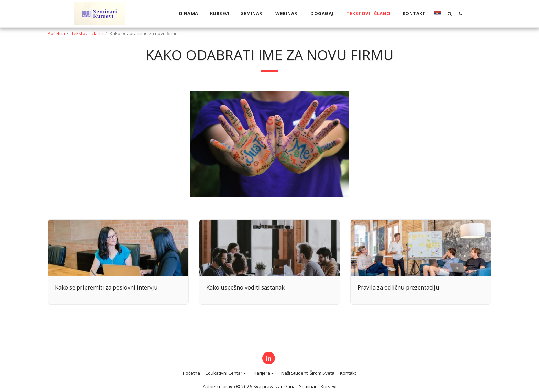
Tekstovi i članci (87, 33)
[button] (449, 14)
